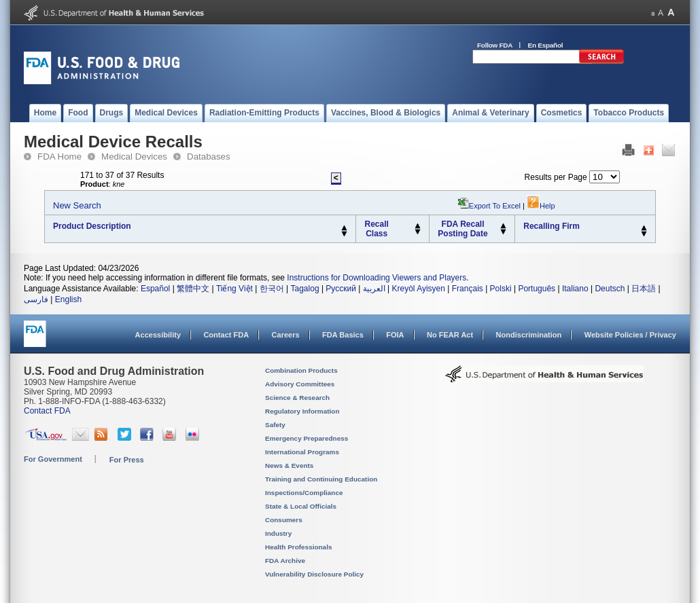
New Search (77, 205)
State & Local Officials (301, 506)
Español (155, 289)
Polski (501, 289)
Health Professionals (298, 547)
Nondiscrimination (529, 335)
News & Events (289, 465)
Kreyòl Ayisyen (418, 289)
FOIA (395, 335)
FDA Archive (285, 561)
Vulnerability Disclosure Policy (314, 574)
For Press (127, 460)
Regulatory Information (302, 411)
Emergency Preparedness (307, 438)
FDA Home (59, 157)
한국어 (272, 289)
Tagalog (305, 289)
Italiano (575, 289)
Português (537, 289)
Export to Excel (495, 206)
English (68, 299)
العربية (374, 289)
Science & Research (297, 398)
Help (541, 206)
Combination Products (301, 370)
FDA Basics (343, 335)
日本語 (644, 289)
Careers (286, 335)
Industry (278, 533)
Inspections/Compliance (304, 493)
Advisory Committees (300, 384)
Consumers (284, 520)
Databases (209, 157)
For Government (53, 459)
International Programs (302, 452)
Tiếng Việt (234, 289)
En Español (546, 45)
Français (468, 289)
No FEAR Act (450, 335)
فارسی (36, 299)
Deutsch (610, 289)
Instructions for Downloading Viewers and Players (377, 278)
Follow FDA (495, 45)
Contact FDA (226, 335)
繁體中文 (193, 289)
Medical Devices (134, 157)
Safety (275, 425)
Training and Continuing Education (321, 479)
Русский (341, 289)
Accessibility (158, 335)
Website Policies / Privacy (630, 335)
